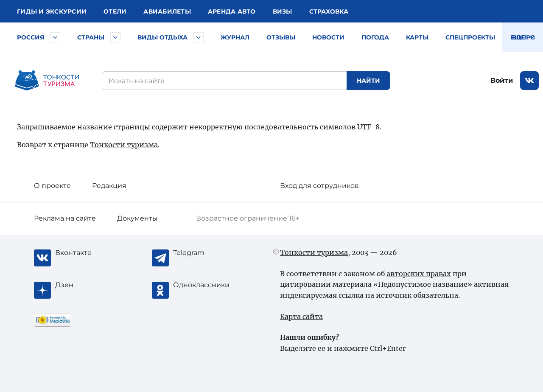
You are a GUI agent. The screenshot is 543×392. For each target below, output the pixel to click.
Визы (283, 11)
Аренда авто (232, 11)
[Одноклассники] (207, 285)
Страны (91, 37)
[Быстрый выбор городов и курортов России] (55, 37)
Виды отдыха (162, 37)
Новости (328, 37)
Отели (115, 11)
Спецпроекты (470, 37)
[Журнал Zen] (89, 285)
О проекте (52, 186)
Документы (137, 218)
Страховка (329, 11)
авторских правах (419, 274)
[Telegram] (207, 253)
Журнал (235, 37)
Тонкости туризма (124, 145)
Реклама (65, 218)
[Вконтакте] (89, 253)
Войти (502, 80)
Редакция (109, 186)
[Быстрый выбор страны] (115, 37)
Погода (375, 37)
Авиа (167, 11)
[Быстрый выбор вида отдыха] (199, 37)
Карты (417, 37)
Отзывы (281, 37)
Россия (31, 37)
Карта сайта (301, 316)
